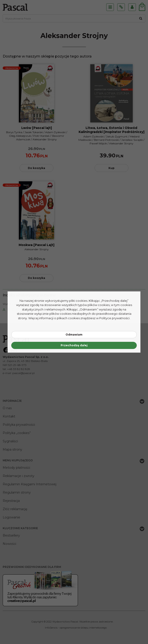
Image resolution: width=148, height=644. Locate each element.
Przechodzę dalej (74, 345)
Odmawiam (74, 335)
